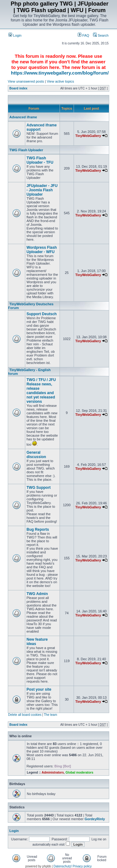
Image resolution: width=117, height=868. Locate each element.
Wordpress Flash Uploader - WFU (42, 250)
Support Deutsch (42, 314)
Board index (18, 88)
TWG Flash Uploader (26, 150)
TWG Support (39, 488)
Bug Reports (38, 529)
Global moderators (79, 773)
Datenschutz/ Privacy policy (73, 866)
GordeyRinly (95, 819)
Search (101, 35)
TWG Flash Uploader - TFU (40, 160)
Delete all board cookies (25, 715)
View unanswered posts (26, 81)
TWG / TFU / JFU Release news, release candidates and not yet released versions (41, 391)
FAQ (83, 35)
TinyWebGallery (88, 136)
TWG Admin (37, 594)
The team (51, 715)
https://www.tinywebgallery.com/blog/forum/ (60, 73)
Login (15, 35)
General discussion (36, 455)
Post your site (39, 689)
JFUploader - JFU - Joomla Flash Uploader (42, 190)
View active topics (60, 81)
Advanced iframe (23, 117)
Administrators (53, 773)
